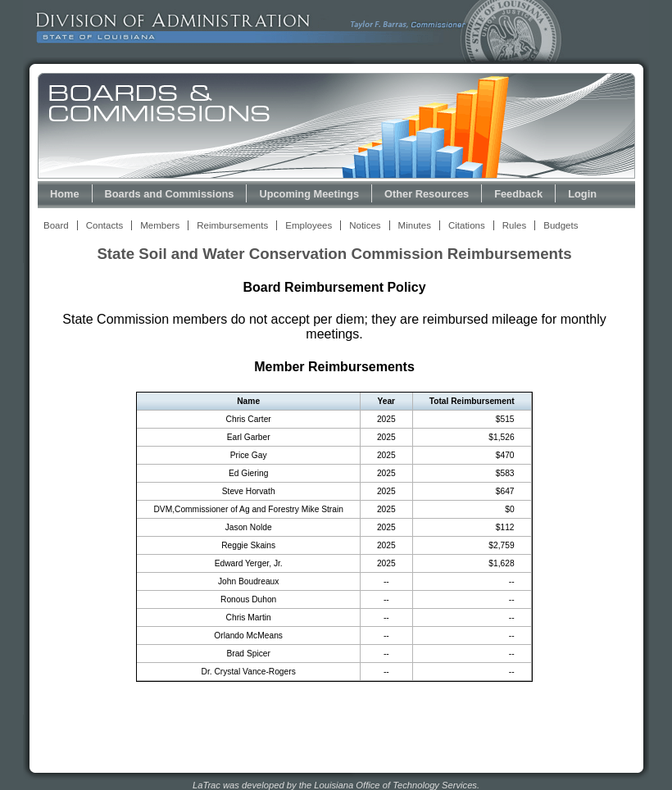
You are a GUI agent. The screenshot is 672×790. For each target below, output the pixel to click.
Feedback (518, 194)
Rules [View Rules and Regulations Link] (514, 225)
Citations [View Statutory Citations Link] (467, 225)
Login (582, 194)
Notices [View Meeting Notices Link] (365, 225)
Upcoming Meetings (309, 194)
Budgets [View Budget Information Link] (561, 225)
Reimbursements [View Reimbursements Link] (232, 225)
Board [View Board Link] (56, 225)
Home (65, 194)
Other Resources (427, 194)
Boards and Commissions (170, 194)
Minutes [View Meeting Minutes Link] (415, 225)
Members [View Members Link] (160, 225)
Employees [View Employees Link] (309, 225)
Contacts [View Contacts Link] (104, 225)
